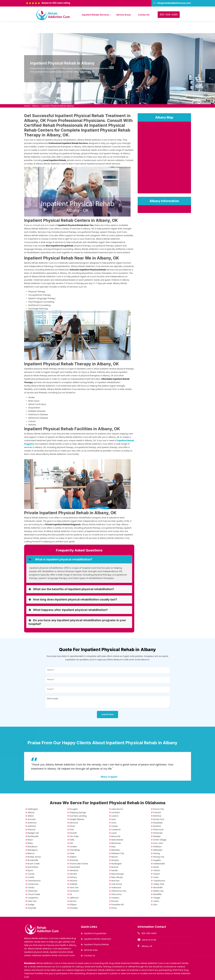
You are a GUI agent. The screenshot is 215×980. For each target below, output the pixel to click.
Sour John (158, 832)
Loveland (116, 818)
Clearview (33, 879)
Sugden (157, 849)
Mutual (115, 855)
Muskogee (117, 852)
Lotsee (115, 814)
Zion (155, 893)
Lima (114, 811)
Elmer (72, 814)
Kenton (73, 889)
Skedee (157, 825)
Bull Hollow (33, 855)
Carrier (31, 862)
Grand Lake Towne (79, 852)
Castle (31, 866)
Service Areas (124, 15)
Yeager (157, 886)
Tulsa (156, 866)
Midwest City (118, 842)
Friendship (75, 838)
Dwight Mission (77, 808)
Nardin (115, 859)
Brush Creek (34, 852)
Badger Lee (33, 821)
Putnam (157, 801)
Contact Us (144, 15)
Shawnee (158, 821)
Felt (71, 832)
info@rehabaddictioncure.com (174, 3)
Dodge (31, 893)
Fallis (72, 828)
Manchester (117, 828)
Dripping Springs (78, 801)
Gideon (73, 845)
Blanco (31, 842)
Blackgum (33, 838)
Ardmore (32, 811)
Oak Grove (117, 872)
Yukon (156, 889)
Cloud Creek (34, 883)
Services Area (91, 938)
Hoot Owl (74, 876)
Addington (33, 797)
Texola (156, 862)
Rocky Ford (159, 808)
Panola (115, 889)
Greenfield (75, 855)
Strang (157, 842)
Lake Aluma (117, 797)
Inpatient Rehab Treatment (98, 927)
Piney (114, 896)
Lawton (115, 804)
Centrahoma (34, 869)
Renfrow (157, 804)
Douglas (74, 797)
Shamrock (158, 818)
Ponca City (159, 797)
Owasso (115, 886)
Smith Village (160, 828)
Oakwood (116, 876)
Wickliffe (157, 883)
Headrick (74, 859)
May (114, 835)
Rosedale (158, 811)
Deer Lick (32, 889)
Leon (114, 808)
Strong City (159, 845)
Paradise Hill (118, 893)
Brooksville (33, 849)
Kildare (73, 893)
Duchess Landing (78, 804)
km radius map (164, 147)
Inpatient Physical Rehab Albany (58, 94)
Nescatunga (118, 862)
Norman (115, 869)
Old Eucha (117, 883)
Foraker (73, 835)
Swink (156, 855)
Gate (72, 842)
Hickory (73, 866)
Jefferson (74, 886)
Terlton (157, 859)
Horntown (74, 879)
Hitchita (73, 869)
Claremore (33, 872)
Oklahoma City (119, 879)
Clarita (31, 876)
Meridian (116, 838)
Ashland (32, 814)
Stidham (158, 835)
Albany (36, 94)
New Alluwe (117, 866)
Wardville (158, 876)
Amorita (32, 808)
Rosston (157, 814)
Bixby (30, 832)
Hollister (74, 872)
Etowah (73, 821)
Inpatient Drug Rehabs (95, 922)
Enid (72, 818)
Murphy (115, 849)
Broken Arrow (34, 845)
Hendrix (73, 862)
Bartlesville (33, 825)
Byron (31, 859)
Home (27, 94)
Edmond (74, 811)
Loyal (114, 821)
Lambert (116, 801)
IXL (71, 883)
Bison (30, 828)
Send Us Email (149, 928)
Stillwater (158, 838)
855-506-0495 (169, 15)
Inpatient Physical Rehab (96, 933)
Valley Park (159, 872)
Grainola (74, 849)
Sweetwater (159, 852)
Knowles (74, 896)
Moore (115, 845)
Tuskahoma (159, 869)
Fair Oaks (74, 825)
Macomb (116, 825)
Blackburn (33, 835)
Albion (31, 804)
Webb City (158, 879)
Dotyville (32, 896)
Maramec (116, 832)
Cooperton (33, 886)
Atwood (32, 818)
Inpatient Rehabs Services (96, 15)
